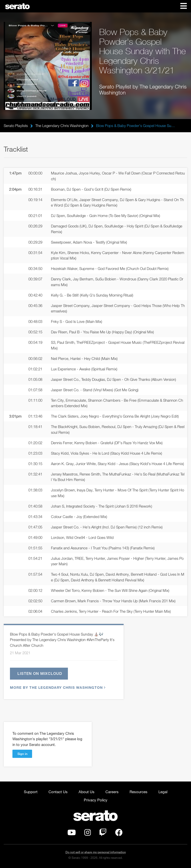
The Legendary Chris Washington (62, 126)
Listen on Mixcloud (40, 673)
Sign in (22, 754)
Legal (163, 792)
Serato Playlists (16, 126)
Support (31, 792)
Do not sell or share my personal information (96, 852)
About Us (87, 792)
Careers (112, 792)
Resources (139, 792)
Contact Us (58, 792)
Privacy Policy (96, 800)
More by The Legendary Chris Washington (57, 687)
